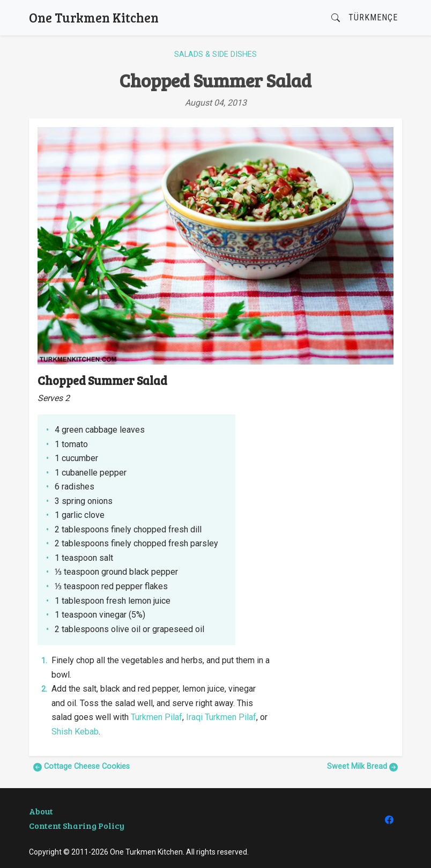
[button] (336, 18)
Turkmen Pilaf (157, 717)
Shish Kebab (75, 732)
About (41, 811)
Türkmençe (373, 17)
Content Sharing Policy (77, 825)
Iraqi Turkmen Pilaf (221, 717)
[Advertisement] (339, 427)
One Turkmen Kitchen (94, 17)
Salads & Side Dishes (215, 54)
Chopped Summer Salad (215, 80)
